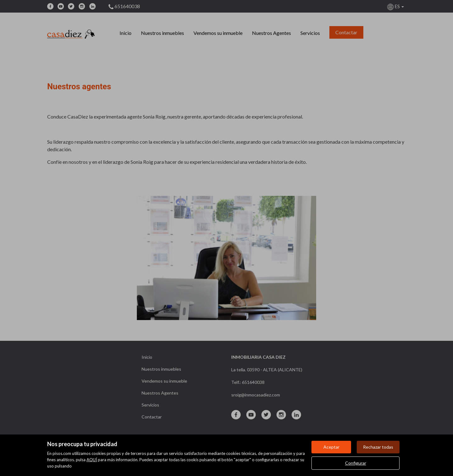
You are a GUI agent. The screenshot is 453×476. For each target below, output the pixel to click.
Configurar (356, 463)
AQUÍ (92, 460)
